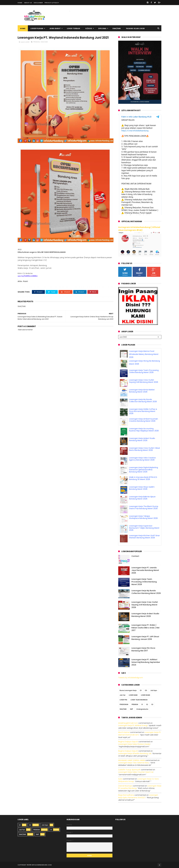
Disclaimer (38, 3)
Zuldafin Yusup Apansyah (129, 770)
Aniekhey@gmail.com (128, 723)
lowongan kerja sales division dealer (134, 744)
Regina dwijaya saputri (128, 742)
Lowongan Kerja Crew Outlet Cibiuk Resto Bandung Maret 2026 (144, 449)
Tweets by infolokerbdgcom (131, 678)
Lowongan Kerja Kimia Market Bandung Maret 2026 (142, 391)
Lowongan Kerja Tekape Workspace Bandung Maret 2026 (143, 517)
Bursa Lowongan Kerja (128, 690)
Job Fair (123, 695)
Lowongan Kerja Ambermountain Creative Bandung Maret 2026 (144, 420)
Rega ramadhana (126, 795)
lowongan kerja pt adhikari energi (133, 725)
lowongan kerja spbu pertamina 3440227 (138, 796)
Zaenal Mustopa (125, 786)
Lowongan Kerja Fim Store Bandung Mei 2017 (143, 649)
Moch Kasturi (124, 732)
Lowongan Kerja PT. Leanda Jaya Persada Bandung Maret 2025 (145, 570)
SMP (131, 709)
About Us (28, 3)
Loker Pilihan (37, 28)
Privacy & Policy (52, 3)
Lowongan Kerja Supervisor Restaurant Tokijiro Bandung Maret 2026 (144, 528)
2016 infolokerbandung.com (40, 865)
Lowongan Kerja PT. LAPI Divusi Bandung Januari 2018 (145, 638)
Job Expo (154, 690)
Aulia (120, 779)
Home (20, 3)
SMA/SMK (117, 28)
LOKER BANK (133, 695)
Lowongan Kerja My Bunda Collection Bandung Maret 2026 (143, 400)
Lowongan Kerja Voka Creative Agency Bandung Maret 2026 (142, 459)
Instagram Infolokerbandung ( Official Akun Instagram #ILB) (139, 229)
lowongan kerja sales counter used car (136, 772)
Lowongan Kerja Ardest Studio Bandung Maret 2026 (142, 439)
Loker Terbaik (74, 28)
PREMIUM (36, 42)
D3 (146, 690)
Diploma (102, 28)
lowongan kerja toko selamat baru (134, 763)
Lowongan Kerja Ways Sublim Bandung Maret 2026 (142, 488)
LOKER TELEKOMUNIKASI (139, 700)
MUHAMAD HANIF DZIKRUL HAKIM (132, 760)
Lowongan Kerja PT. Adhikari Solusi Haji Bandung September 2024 (146, 662)
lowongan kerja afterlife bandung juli (135, 753)
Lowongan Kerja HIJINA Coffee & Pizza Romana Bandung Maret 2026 (143, 411)
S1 (142, 704)
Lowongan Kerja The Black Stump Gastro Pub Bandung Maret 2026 (144, 507)
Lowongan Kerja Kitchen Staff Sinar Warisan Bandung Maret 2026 (144, 537)
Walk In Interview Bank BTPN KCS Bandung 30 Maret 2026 (143, 478)
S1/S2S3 (89, 28)
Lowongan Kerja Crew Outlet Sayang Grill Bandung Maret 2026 (144, 381)
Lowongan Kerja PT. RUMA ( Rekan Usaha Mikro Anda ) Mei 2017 (145, 628)
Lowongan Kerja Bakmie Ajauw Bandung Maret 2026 (142, 498)
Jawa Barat (55, 28)
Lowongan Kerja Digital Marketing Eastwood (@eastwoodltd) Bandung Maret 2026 (144, 470)
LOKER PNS (123, 700)
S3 (152, 704)
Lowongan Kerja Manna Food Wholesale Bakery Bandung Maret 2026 (144, 354)
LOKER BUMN (145, 695)
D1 (141, 690)
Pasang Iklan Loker (135, 28)
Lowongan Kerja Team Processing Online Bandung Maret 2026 (144, 371)
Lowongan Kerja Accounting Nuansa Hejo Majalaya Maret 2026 (144, 430)
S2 (147, 704)
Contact (135, 556)
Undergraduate (142, 709)
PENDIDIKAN (124, 704)
